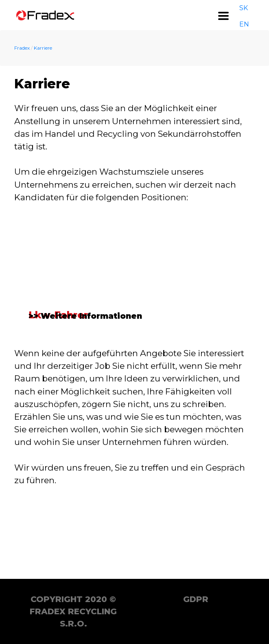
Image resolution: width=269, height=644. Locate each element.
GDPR (196, 599)
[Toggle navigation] (223, 16)
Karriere (43, 48)
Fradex (22, 48)
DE (254, 15)
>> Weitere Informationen (86, 394)
